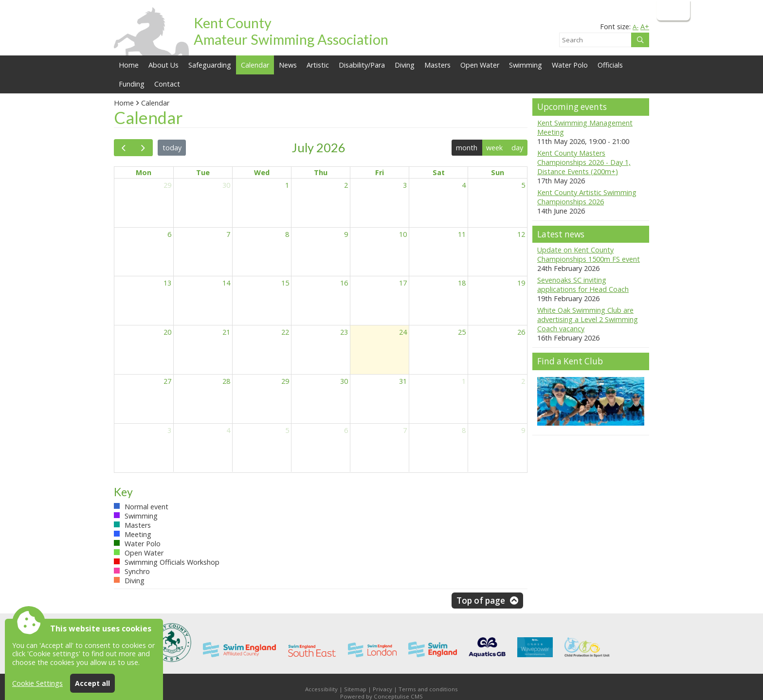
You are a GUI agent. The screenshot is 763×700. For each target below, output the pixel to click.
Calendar (255, 65)
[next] (143, 147)
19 (521, 283)
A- (636, 27)
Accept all (92, 683)
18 (462, 283)
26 (521, 332)
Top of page (481, 601)
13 (167, 283)
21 (226, 332)
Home (129, 65)
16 (344, 283)
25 (462, 332)
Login (672, 10)
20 (167, 332)
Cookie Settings (37, 683)
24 (403, 332)
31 (403, 381)
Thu (321, 172)
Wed (262, 172)
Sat (439, 172)
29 (167, 185)
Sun (498, 172)
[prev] (124, 147)
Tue (203, 172)
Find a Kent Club (570, 361)
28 (226, 381)
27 (167, 381)
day (517, 148)
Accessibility (321, 689)
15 (285, 283)
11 (462, 234)
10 (403, 234)
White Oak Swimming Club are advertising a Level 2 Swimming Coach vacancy (588, 319)
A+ (645, 27)
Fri (380, 172)
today (172, 148)
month (467, 148)
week (494, 148)
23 (344, 332)
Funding (132, 84)
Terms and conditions (428, 689)
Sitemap (355, 689)
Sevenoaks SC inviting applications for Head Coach (583, 285)
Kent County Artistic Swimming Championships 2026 (587, 197)
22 (285, 332)
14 (226, 283)
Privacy (382, 689)
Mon (144, 172)
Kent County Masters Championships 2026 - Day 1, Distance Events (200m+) (584, 162)
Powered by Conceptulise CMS (381, 696)
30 (226, 185)
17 (403, 283)
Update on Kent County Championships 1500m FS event (589, 254)
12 (521, 234)
